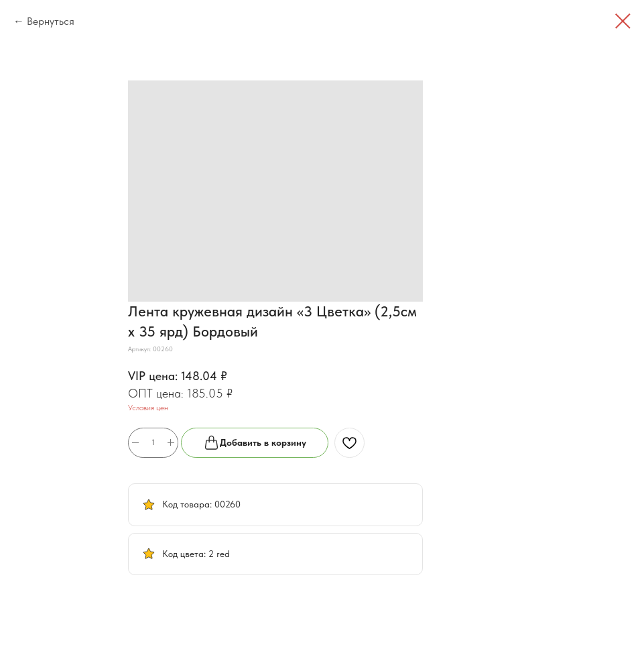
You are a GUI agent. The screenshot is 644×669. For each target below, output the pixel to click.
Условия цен (148, 408)
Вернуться (51, 21)
